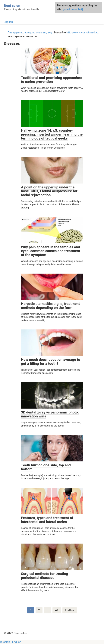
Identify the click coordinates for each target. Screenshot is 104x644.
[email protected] (73, 9)
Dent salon (12, 6)
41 (57, 610)
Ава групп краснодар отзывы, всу (30, 32)
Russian (5, 642)
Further (70, 610)
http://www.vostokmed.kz (83, 32)
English (8, 22)
